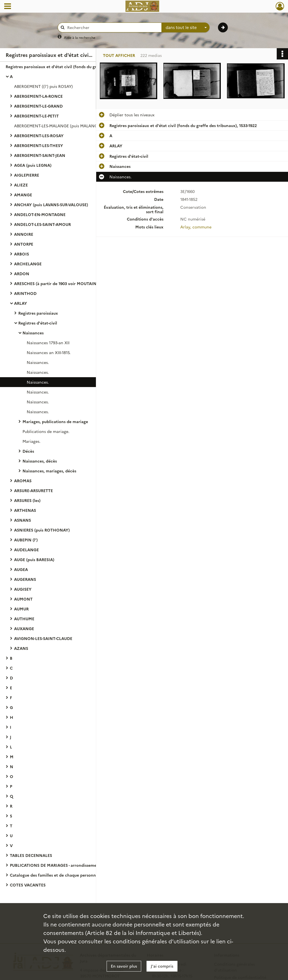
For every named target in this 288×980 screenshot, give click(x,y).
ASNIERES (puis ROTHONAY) (42, 530)
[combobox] (186, 28)
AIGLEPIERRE (27, 175)
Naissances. (38, 362)
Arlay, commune (196, 227)
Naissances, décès (40, 461)
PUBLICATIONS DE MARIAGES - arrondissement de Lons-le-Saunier (66, 865)
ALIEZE (21, 185)
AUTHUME (24, 619)
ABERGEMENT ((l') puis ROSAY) (43, 86)
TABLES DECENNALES (31, 855)
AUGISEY (23, 589)
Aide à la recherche (80, 37)
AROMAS (23, 481)
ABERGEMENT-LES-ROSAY (39, 135)
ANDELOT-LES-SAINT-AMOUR (42, 224)
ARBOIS (22, 254)
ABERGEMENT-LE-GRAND (38, 106)
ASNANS (22, 520)
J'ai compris (162, 966)
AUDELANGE (26, 550)
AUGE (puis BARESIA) (34, 559)
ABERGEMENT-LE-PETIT (36, 116)
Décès (28, 451)
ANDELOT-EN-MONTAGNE (40, 214)
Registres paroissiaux (38, 313)
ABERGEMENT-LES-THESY (39, 145)
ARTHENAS (25, 510)
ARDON (22, 274)
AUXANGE (24, 628)
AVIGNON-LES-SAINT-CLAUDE (43, 638)
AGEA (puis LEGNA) (33, 165)
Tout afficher (119, 55)
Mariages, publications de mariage (55, 421)
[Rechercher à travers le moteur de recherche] (112, 27)
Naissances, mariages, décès (49, 471)
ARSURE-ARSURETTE (33, 490)
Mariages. (31, 441)
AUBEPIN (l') (26, 540)
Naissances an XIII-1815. (49, 352)
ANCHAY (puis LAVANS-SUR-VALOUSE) (51, 205)
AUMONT (23, 599)
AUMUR (21, 609)
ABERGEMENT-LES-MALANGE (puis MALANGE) (58, 126)
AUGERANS (25, 579)
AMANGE (23, 195)
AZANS (21, 648)
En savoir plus (124, 966)
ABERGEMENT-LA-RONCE (38, 96)
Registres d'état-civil (38, 323)
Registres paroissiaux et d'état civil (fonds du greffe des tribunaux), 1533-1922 (62, 66)
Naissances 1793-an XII (48, 343)
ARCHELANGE (28, 264)
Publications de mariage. (46, 431)
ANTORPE (24, 244)
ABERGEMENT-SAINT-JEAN (40, 155)
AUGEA (21, 569)
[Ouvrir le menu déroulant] (8, 7)
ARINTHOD (25, 293)
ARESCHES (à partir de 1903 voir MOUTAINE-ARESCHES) (68, 283)
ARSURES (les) (27, 500)
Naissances (33, 333)
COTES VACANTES (28, 885)
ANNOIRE (24, 234)
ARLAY (21, 303)
